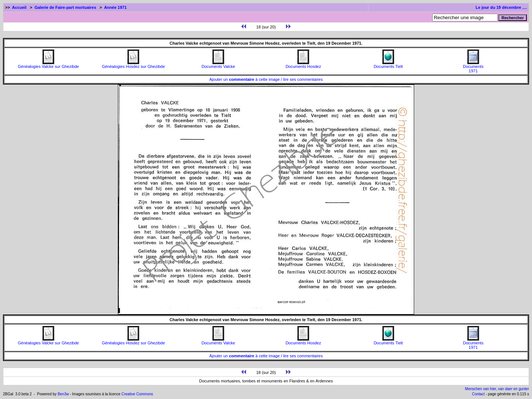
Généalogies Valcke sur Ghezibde (48, 65)
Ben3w (63, 394)
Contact (478, 394)
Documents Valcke (218, 65)
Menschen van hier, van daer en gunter (497, 389)
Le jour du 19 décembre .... (501, 7)
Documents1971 (473, 67)
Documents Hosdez (303, 65)
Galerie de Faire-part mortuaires (65, 7)
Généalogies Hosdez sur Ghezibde (134, 65)
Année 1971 (115, 7)
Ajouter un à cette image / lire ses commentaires (266, 79)
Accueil (19, 7)
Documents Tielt (388, 65)
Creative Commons (137, 394)
